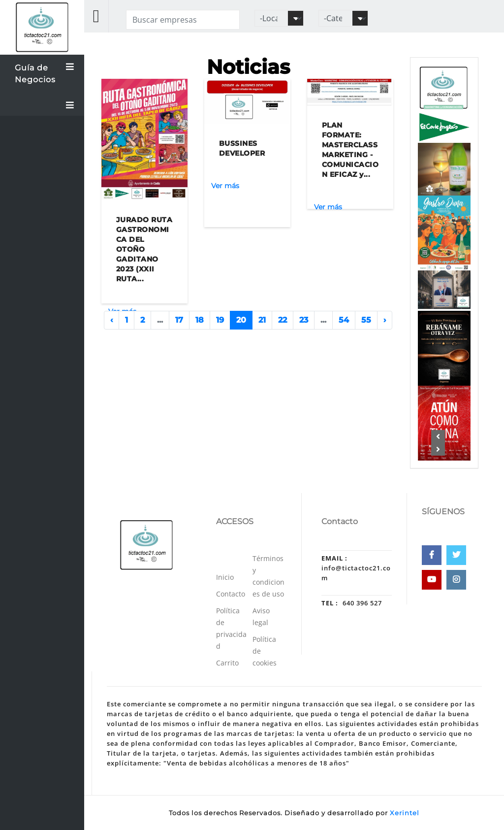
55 (366, 320)
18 (200, 320)
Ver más (225, 186)
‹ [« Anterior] (111, 320)
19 (220, 320)
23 (304, 320)
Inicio (225, 577)
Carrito (227, 663)
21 (262, 320)
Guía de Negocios (45, 72)
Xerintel (405, 813)
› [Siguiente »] (385, 320)
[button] (439, 436)
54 (344, 320)
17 (179, 320)
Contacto (231, 594)
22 (283, 320)
